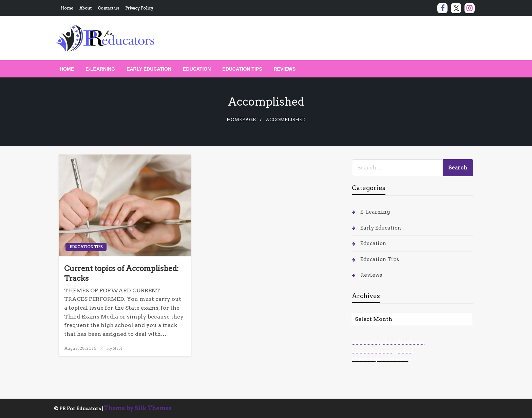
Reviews (285, 69)
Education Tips (242, 69)
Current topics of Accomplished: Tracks (121, 273)
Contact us (108, 8)
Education (197, 69)
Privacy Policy (139, 8)
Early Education (149, 69)
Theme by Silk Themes (138, 408)
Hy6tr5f (114, 348)
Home (67, 8)
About (85, 8)
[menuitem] (67, 69)
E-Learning (100, 69)
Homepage (241, 120)
